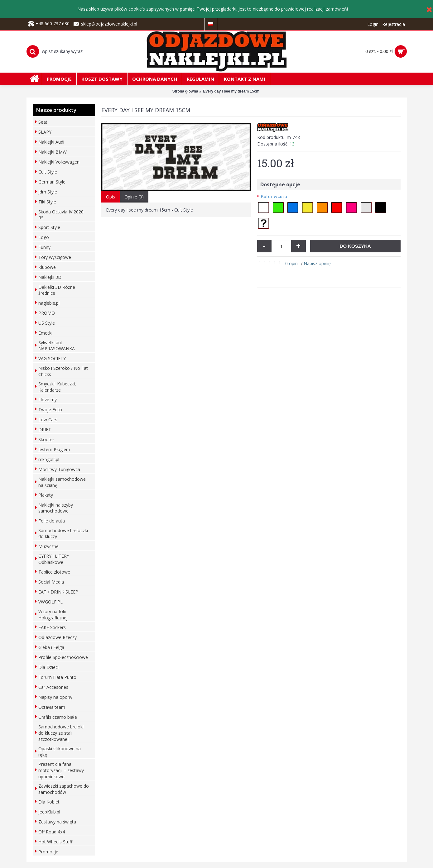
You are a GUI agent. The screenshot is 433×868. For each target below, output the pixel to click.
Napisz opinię (317, 263)
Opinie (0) (134, 197)
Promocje (48, 852)
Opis (111, 197)
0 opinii (292, 263)
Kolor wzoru (274, 196)
